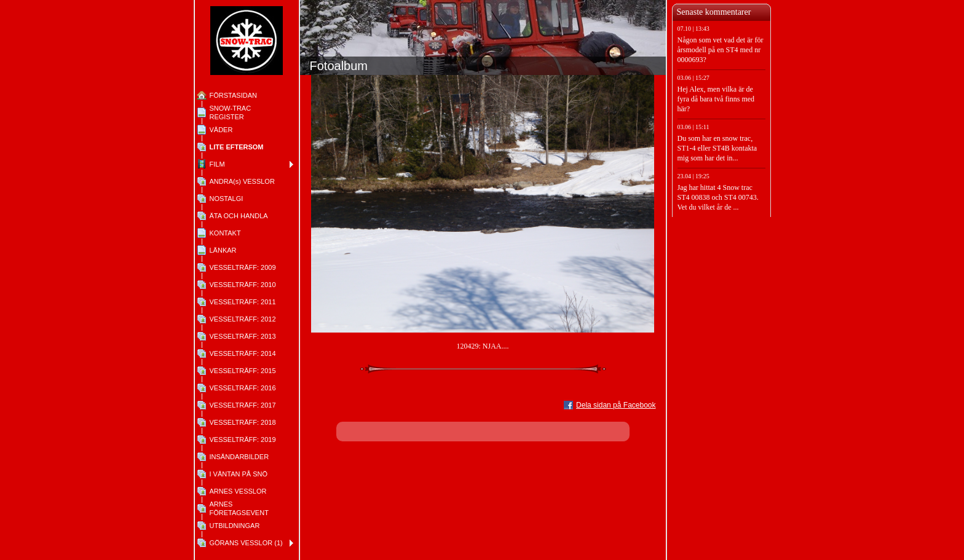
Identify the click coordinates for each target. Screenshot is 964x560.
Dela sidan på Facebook (616, 405)
